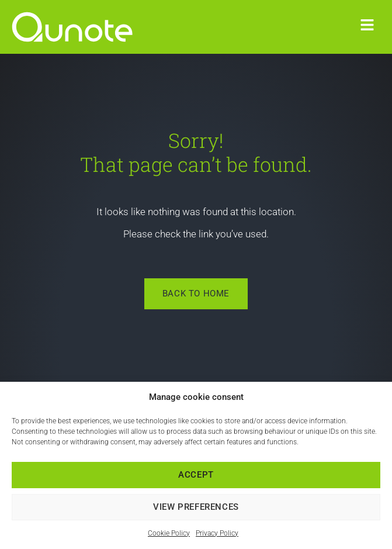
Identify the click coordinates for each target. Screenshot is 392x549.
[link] (85, 27)
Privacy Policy (217, 533)
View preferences (196, 507)
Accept (196, 475)
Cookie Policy (169, 533)
